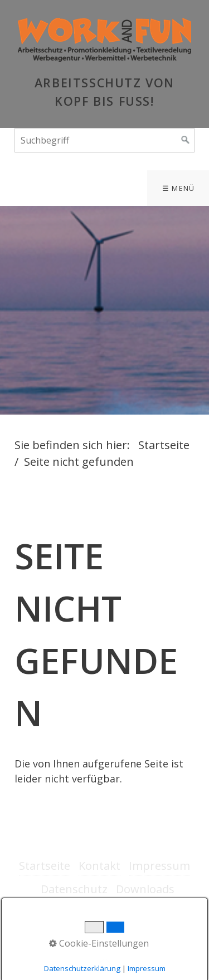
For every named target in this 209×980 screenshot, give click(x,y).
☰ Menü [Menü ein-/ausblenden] (179, 188)
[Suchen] (186, 140)
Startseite (164, 445)
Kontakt (99, 866)
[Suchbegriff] (104, 140)
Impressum (159, 866)
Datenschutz (74, 889)
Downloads (145, 889)
